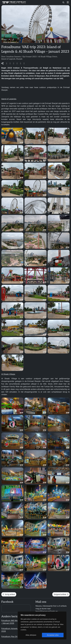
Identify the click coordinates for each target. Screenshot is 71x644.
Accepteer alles (53, 635)
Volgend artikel (61, 594)
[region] (42, 625)
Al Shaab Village (45, 57)
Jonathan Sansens (14, 57)
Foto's (55, 57)
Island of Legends (8, 59)
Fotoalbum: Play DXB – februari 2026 (17, 636)
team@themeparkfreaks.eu (47, 611)
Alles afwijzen (31, 635)
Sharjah (19, 59)
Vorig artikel (9, 594)
